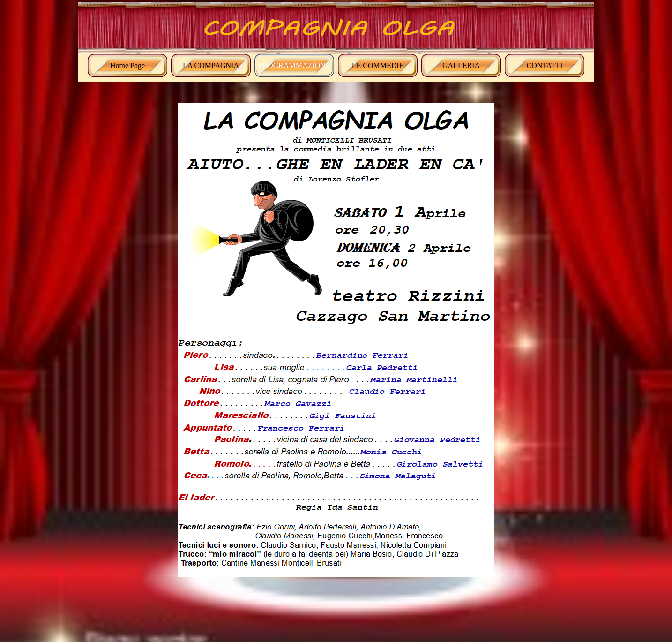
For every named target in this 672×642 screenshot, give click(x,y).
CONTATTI (545, 65)
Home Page (127, 65)
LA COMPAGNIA (211, 65)
